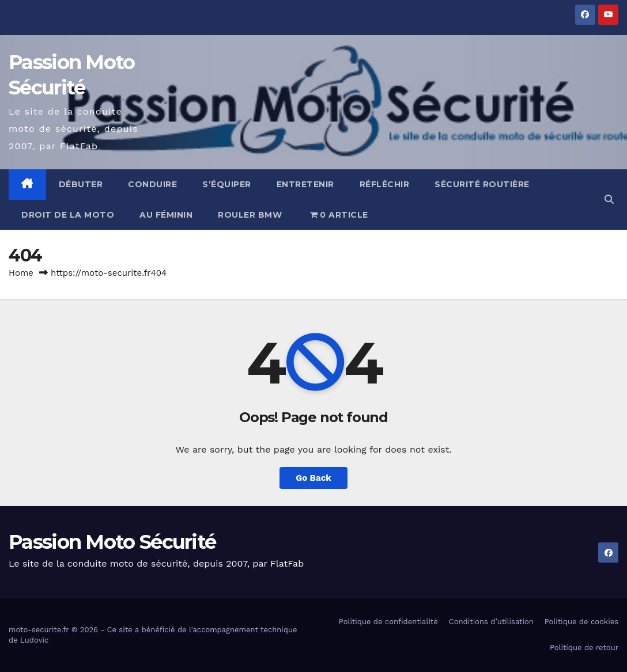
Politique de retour (584, 648)
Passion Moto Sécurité (112, 542)
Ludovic (34, 640)
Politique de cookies (581, 622)
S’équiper (227, 184)
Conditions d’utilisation (491, 622)
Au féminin (166, 215)
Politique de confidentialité (388, 622)
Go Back (313, 478)
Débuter (81, 184)
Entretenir (305, 184)
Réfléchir (385, 184)
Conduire (152, 184)
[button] (609, 200)
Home (21, 273)
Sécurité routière (482, 184)
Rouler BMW (250, 215)
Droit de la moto (68, 215)
